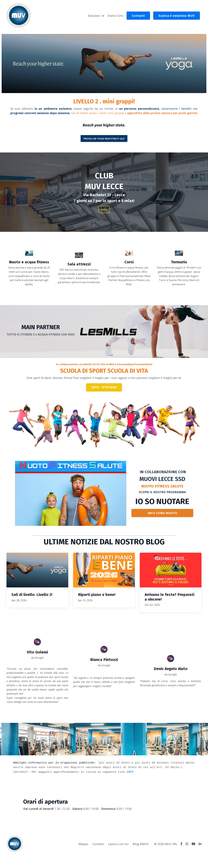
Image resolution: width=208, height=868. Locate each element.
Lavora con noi (118, 856)
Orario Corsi (115, 16)
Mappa (83, 856)
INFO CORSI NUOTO (162, 523)
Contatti (138, 16)
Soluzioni (95, 16)
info (104, 215)
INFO (150, 784)
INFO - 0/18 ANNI (104, 397)
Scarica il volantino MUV (177, 16)
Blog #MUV (141, 856)
